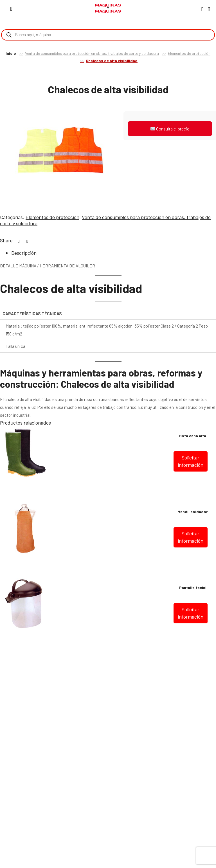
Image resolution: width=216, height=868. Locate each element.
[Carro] (209, 9)
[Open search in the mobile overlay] (108, 35)
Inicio (11, 53)
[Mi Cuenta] (202, 9)
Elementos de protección (189, 53)
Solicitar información (191, 461)
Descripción (24, 253)
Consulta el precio (170, 129)
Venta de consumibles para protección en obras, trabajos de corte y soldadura (92, 53)
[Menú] (11, 8)
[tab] (114, 253)
